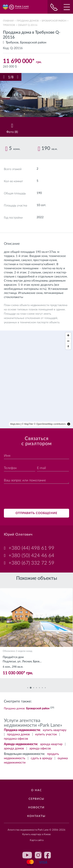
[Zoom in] (68, 335)
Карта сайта (37, 840)
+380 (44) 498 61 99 (31, 548)
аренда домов (14, 748)
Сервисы (36, 799)
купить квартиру (55, 730)
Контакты (36, 816)
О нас (36, 790)
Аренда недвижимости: (21, 744)
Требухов (9, 25)
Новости (36, 808)
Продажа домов (28, 21)
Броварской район (54, 21)
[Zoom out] (68, 341)
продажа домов (18, 734)
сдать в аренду (41, 758)
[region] (36, 379)
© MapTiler (27, 424)
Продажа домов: (27, 709)
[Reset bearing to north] (68, 347)
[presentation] (33, 497)
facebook (47, 855)
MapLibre (15, 424)
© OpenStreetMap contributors (50, 424)
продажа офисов (16, 739)
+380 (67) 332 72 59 (31, 563)
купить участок (46, 734)
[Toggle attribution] (69, 424)
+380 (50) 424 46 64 (31, 556)
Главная (8, 21)
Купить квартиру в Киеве (36, 834)
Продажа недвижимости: (22, 730)
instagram (38, 855)
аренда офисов (40, 748)
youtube (27, 855)
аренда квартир (51, 744)
